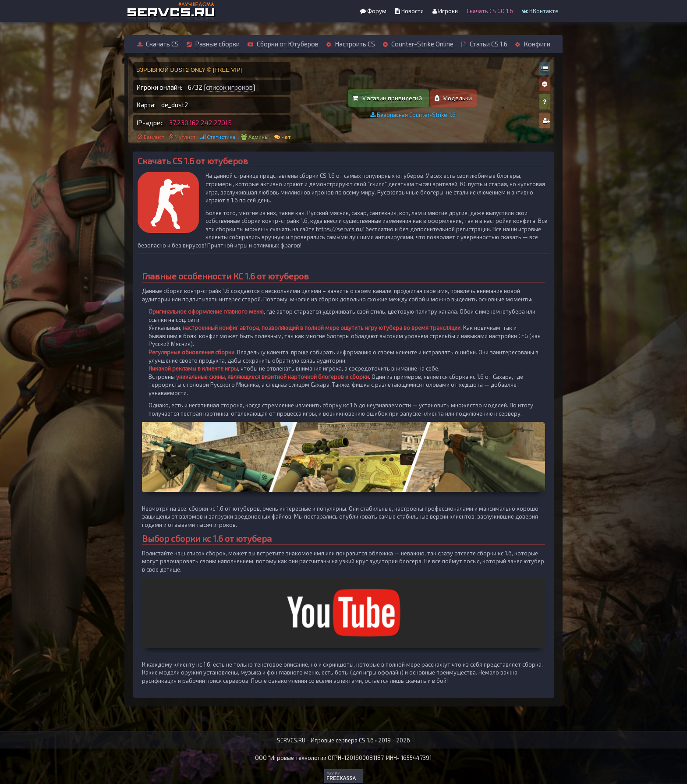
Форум (373, 11)
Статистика (221, 137)
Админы (259, 137)
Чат (286, 137)
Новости (409, 11)
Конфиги (537, 44)
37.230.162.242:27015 (200, 123)
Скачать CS (162, 44)
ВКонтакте (540, 11)
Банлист (154, 137)
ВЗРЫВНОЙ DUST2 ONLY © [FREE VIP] (189, 70)
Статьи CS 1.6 (489, 44)
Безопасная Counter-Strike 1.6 (413, 115)
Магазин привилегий (387, 98)
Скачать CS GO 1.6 (490, 11)
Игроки (445, 11)
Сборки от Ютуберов (288, 44)
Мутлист (185, 137)
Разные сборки (217, 44)
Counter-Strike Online (422, 44)
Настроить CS (355, 44)
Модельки (453, 98)
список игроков (229, 87)
